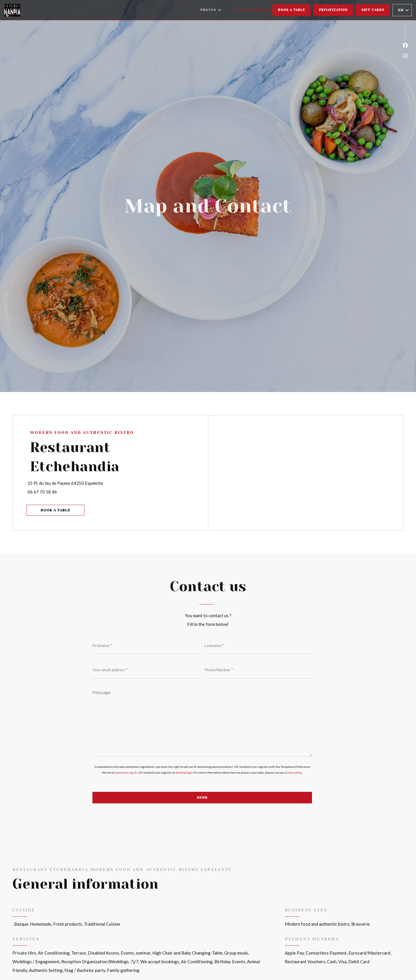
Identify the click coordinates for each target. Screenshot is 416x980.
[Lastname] (258, 646)
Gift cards (373, 10)
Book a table (291, 10)
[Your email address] (146, 670)
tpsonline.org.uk (126, 774)
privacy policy (293, 774)
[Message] (202, 722)
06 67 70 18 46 (45, 491)
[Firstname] (146, 646)
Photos (211, 10)
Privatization (333, 10)
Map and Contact (251, 10)
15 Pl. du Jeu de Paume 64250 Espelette (92, 482)
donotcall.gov (184, 774)
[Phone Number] (258, 670)
